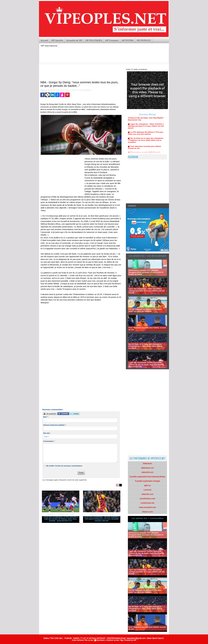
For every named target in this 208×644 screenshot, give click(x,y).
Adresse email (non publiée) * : (55, 425)
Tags (122, 640)
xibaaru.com (147, 512)
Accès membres (77, 640)
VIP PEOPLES (144, 40)
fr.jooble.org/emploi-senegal (147, 481)
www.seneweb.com (148, 507)
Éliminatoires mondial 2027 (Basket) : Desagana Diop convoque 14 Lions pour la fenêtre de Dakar (146, 272)
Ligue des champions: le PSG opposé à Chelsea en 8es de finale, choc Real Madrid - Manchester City (61, 519)
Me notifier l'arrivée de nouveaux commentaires (64, 466)
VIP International (49, 46)
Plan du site (89, 640)
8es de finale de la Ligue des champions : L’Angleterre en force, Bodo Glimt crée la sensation (146, 142)
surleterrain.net (148, 503)
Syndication (101, 640)
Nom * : (46, 417)
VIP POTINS (128, 40)
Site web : (47, 433)
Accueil (44, 40)
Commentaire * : (49, 441)
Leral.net (147, 490)
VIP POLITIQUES (94, 40)
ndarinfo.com (147, 494)
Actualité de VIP (74, 40)
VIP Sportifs (57, 40)
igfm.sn (148, 485)
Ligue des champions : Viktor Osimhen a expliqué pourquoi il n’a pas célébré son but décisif (102, 519)
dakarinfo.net (148, 472)
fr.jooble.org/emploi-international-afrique (148, 477)
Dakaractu (148, 463)
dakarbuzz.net (147, 468)
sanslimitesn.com (148, 499)
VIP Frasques (112, 40)
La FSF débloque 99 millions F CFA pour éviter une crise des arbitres (146, 135)
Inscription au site (112, 640)
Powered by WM (130, 640)
